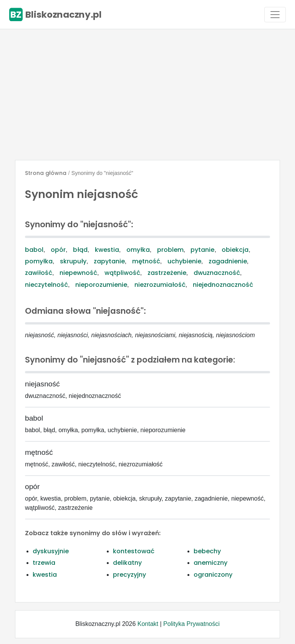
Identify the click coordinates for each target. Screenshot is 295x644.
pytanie (202, 250)
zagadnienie (228, 261)
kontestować (134, 551)
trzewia (44, 563)
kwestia (107, 250)
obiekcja (235, 250)
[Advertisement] (147, 95)
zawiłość (39, 273)
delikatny (127, 563)
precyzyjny (129, 575)
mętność (146, 261)
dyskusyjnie (51, 551)
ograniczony (213, 575)
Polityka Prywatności (191, 624)
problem (170, 250)
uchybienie (184, 261)
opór (58, 250)
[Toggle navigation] (275, 15)
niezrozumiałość (160, 285)
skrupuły (73, 261)
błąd (80, 250)
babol (34, 250)
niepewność (78, 273)
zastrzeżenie (167, 273)
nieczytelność (46, 285)
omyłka (138, 250)
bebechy (207, 551)
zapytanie (109, 261)
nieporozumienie (101, 285)
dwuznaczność (217, 273)
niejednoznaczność (223, 285)
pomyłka (39, 261)
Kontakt (148, 624)
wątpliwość (122, 273)
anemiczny (210, 563)
